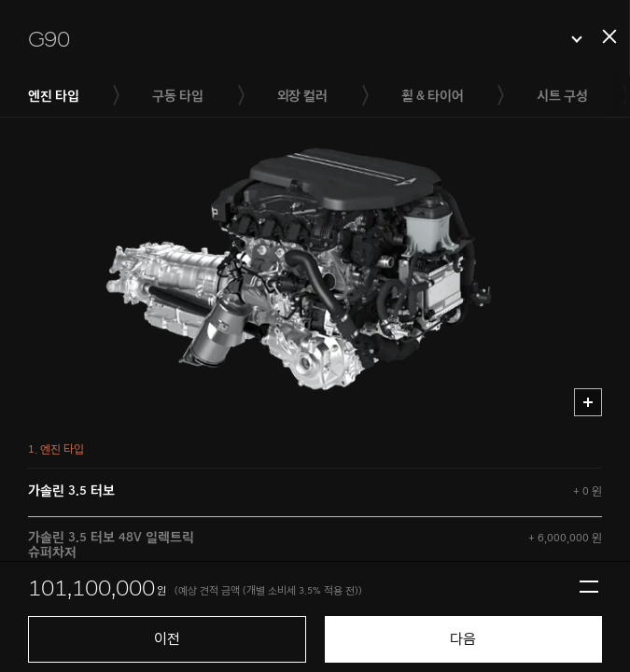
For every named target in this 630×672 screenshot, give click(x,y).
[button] (305, 39)
